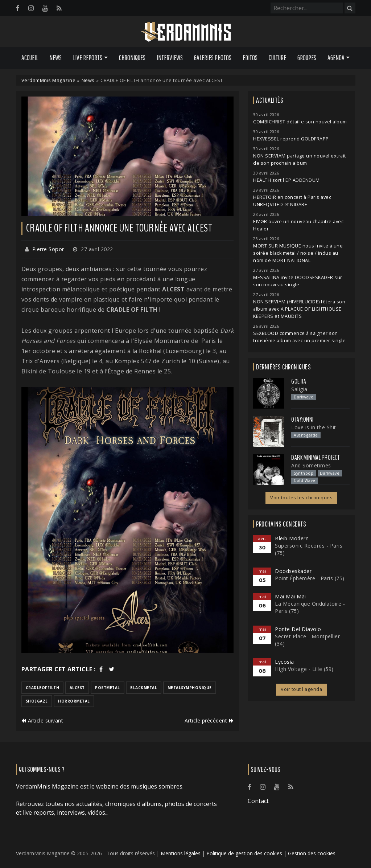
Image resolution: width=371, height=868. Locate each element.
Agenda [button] (336, 58)
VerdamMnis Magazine (49, 80)
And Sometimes (311, 465)
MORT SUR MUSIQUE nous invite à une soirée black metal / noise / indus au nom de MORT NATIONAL (298, 253)
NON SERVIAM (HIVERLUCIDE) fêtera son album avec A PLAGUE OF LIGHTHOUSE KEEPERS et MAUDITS (299, 309)
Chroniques (132, 58)
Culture (277, 58)
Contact (258, 801)
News (55, 58)
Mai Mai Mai (290, 596)
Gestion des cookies (312, 853)
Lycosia (285, 662)
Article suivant (42, 720)
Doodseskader (293, 571)
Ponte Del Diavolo (298, 629)
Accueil (30, 58)
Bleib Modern (292, 538)
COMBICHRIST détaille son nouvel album (300, 122)
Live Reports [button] (88, 58)
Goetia (299, 381)
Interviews (170, 58)
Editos (250, 58)
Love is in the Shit (314, 427)
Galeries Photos (213, 58)
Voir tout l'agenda (301, 689)
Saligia (299, 389)
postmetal (108, 688)
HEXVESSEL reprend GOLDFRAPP (291, 139)
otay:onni (302, 419)
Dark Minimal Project (315, 458)
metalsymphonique (190, 688)
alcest (77, 688)
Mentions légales (181, 853)
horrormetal (74, 701)
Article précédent (209, 720)
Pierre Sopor (48, 249)
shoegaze (37, 701)
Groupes (307, 58)
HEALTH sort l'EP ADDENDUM (287, 180)
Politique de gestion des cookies (244, 853)
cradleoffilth (43, 688)
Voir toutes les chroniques (301, 498)
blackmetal (144, 688)
